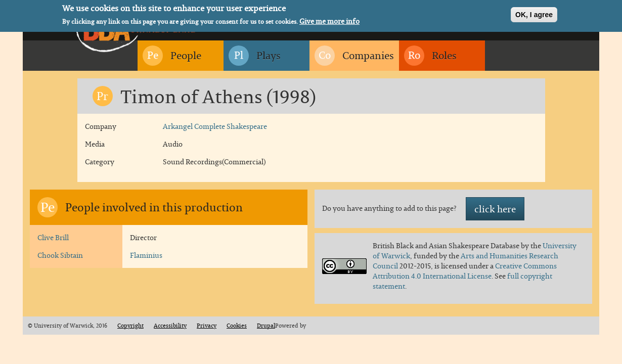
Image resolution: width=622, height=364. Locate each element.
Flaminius (146, 255)
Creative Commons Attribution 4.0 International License (465, 271)
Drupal (266, 326)
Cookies (237, 326)
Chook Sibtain (60, 255)
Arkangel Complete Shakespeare (215, 126)
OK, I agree (534, 14)
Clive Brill (53, 237)
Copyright (130, 326)
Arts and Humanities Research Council (465, 261)
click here (495, 209)
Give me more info (329, 21)
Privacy (207, 326)
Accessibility (170, 326)
